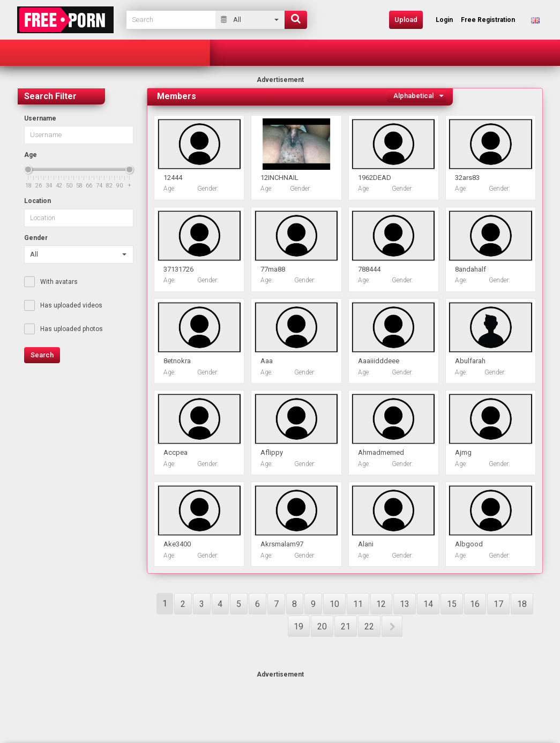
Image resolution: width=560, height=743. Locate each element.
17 (498, 604)
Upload (406, 20)
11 (358, 604)
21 (346, 626)
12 (381, 604)
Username (40, 118)
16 (475, 604)
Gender (36, 238)
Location (38, 201)
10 (334, 604)
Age (31, 155)
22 (369, 626)
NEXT (392, 626)
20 (322, 626)
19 (298, 626)
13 (405, 604)
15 (452, 604)
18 (522, 604)
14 (428, 604)
